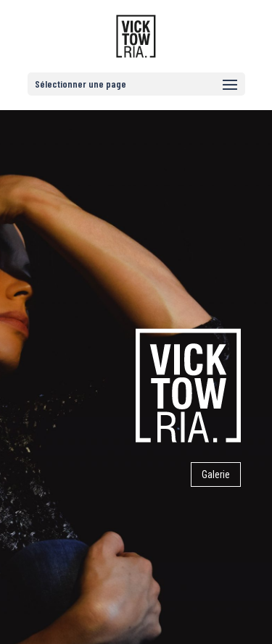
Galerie (216, 474)
